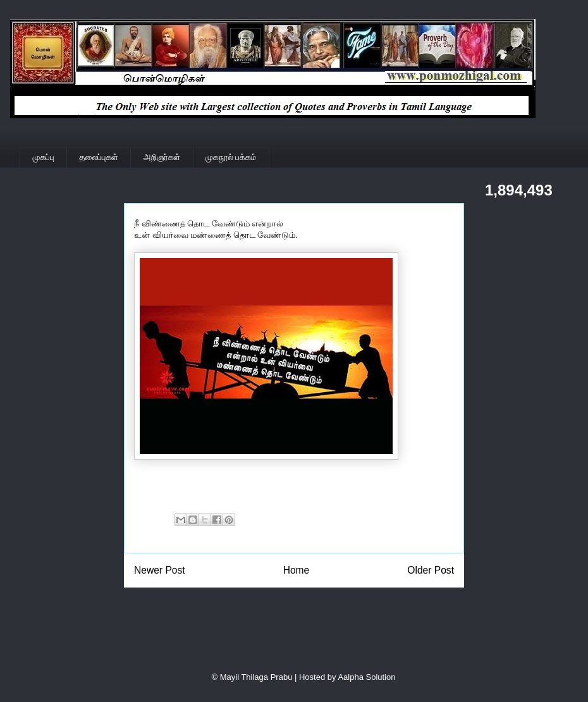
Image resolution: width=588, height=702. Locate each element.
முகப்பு (44, 157)
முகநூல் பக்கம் (231, 157)
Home (297, 570)
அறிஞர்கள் (162, 157)
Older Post (431, 570)
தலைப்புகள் (99, 157)
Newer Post (160, 570)
